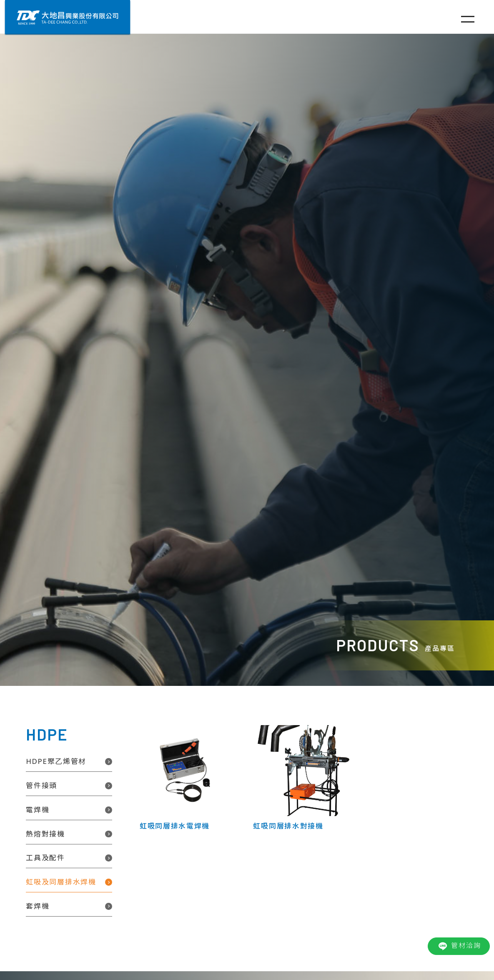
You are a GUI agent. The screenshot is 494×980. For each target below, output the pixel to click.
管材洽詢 (459, 946)
